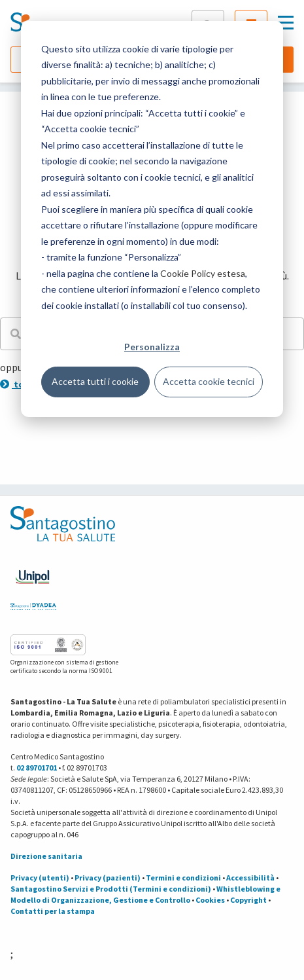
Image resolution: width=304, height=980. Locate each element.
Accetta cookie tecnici (209, 381)
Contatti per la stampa (53, 911)
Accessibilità (250, 878)
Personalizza (152, 347)
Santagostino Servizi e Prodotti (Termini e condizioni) (111, 889)
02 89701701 (37, 768)
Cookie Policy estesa (203, 273)
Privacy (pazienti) (108, 878)
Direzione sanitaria (46, 856)
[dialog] (152, 219)
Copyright (248, 900)
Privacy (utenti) (40, 878)
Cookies (210, 900)
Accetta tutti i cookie (95, 381)
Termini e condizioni (183, 878)
